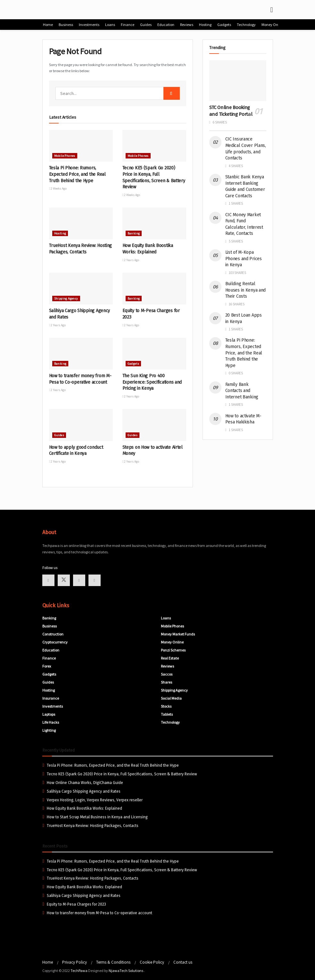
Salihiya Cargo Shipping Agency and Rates (84, 791)
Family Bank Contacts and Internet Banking (242, 391)
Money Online (273, 25)
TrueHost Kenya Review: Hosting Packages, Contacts (93, 826)
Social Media (171, 698)
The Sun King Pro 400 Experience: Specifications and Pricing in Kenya (152, 382)
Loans (110, 25)
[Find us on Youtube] (79, 580)
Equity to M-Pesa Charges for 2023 (76, 904)
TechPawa (79, 971)
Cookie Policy (152, 962)
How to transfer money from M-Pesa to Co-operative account (99, 913)
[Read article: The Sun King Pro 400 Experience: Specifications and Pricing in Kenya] (154, 354)
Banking (134, 233)
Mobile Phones (65, 156)
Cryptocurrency (55, 642)
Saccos (167, 674)
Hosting (205, 25)
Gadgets (224, 25)
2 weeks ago (58, 188)
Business (66, 25)
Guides (146, 25)
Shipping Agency (66, 298)
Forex (47, 666)
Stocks (166, 706)
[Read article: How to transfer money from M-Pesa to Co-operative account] (81, 354)
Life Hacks (51, 722)
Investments (89, 25)
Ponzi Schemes (173, 650)
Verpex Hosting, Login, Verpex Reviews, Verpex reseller (95, 800)
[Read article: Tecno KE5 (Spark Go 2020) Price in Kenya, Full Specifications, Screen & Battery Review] (154, 146)
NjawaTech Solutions (126, 971)
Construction (53, 634)
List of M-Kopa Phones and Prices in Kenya (244, 259)
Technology (246, 25)
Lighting (49, 730)
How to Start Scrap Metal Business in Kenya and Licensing (97, 817)
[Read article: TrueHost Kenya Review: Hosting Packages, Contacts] (81, 224)
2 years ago (131, 260)
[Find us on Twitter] (64, 580)
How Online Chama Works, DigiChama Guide (85, 783)
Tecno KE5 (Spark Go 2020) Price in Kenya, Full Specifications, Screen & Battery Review (122, 774)
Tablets (167, 714)
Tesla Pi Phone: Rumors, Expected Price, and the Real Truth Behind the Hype (77, 174)
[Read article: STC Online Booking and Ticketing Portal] (238, 81)
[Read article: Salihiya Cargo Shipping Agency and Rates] (81, 289)
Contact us (183, 962)
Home (48, 25)
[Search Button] (172, 93)
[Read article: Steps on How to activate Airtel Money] (154, 425)
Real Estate (170, 658)
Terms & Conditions (113, 962)
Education (166, 25)
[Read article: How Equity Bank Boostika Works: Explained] (154, 224)
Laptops (49, 714)
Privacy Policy (75, 962)
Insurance (51, 698)
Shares (166, 682)
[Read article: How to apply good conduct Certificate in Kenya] (81, 425)
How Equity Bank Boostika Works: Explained (84, 808)
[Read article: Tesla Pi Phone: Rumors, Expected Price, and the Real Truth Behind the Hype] (81, 146)
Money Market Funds (178, 634)
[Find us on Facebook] (48, 580)
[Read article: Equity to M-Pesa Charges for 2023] (154, 289)
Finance (128, 25)
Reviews (187, 25)
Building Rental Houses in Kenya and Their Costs (246, 290)
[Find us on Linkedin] (95, 580)
